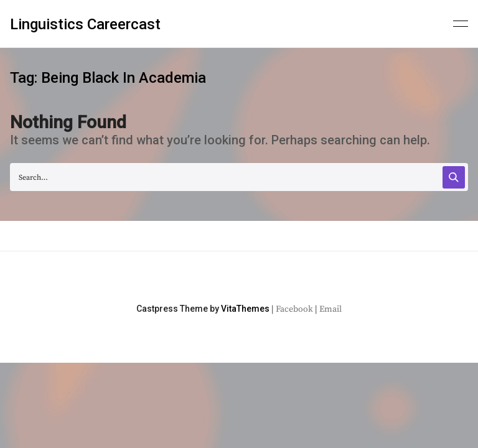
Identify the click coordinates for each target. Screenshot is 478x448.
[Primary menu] (461, 22)
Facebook (294, 309)
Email (330, 309)
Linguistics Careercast (85, 24)
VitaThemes (245, 309)
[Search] (454, 177)
